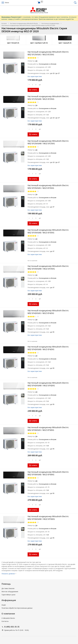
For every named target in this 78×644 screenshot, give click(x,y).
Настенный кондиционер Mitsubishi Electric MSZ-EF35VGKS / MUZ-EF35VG (48, 187)
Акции (4, 605)
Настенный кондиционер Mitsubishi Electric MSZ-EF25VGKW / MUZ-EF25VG (48, 142)
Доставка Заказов (8, 588)
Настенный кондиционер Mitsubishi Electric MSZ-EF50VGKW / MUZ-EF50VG (48, 518)
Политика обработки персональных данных (17, 608)
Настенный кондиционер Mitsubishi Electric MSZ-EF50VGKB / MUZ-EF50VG (48, 473)
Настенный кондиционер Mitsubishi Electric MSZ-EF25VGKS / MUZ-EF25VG (48, 53)
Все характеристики (35, 76)
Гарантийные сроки (8, 595)
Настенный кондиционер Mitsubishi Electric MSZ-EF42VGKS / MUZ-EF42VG (48, 312)
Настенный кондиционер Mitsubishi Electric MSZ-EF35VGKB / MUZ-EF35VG (48, 231)
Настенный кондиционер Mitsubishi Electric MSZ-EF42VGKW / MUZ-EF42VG (48, 384)
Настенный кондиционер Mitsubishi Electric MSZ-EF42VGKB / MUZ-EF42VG (48, 348)
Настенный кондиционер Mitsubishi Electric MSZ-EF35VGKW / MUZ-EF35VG (48, 267)
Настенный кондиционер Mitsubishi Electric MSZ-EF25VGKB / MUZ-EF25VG (48, 98)
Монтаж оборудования (10, 592)
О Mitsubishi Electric (8, 618)
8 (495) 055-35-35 (12, 627)
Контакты (5, 621)
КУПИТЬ (33, 90)
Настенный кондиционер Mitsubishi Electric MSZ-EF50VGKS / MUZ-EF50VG (48, 429)
